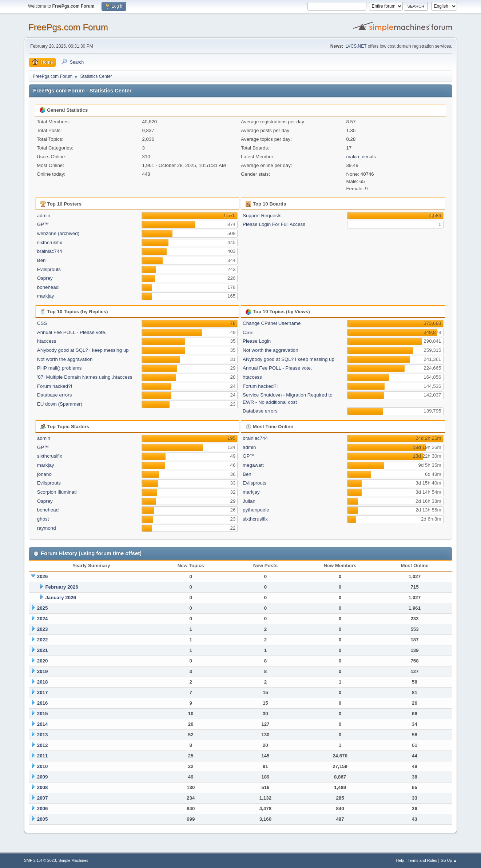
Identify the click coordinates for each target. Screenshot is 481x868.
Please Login (257, 341)
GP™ (43, 224)
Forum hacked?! (55, 386)
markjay (46, 296)
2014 (43, 724)
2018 (43, 682)
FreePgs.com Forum (68, 27)
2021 (43, 650)
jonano (44, 474)
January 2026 (60, 598)
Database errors (55, 395)
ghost (43, 519)
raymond (47, 528)
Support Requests (262, 216)
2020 (43, 661)
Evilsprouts (49, 269)
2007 (43, 798)
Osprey (45, 278)
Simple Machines (73, 860)
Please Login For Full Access (274, 224)
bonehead (48, 287)
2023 (43, 629)
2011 (43, 756)
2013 (43, 735)
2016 (43, 703)
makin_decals (361, 157)
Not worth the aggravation (65, 359)
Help (400, 860)
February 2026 (61, 587)
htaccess (47, 341)
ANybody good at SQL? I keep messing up (83, 350)
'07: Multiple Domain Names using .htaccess (85, 377)
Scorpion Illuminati (57, 492)
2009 (43, 777)
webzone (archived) (58, 233)
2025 (43, 608)
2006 (43, 809)
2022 (43, 640)
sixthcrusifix (50, 242)
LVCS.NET (356, 46)
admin (44, 216)
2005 (43, 819)
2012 (43, 745)
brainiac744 (50, 251)
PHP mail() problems (59, 368)
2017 (43, 692)
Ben (41, 260)
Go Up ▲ (449, 860)
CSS (42, 323)
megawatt (253, 465)
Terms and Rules (422, 860)
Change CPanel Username (272, 323)
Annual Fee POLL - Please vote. (72, 332)
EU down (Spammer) (60, 404)
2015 (43, 714)
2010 (43, 766)
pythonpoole (256, 510)
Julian (249, 501)
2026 (43, 576)
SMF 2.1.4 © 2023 (40, 860)
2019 (43, 671)
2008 (43, 787)
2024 (43, 619)
